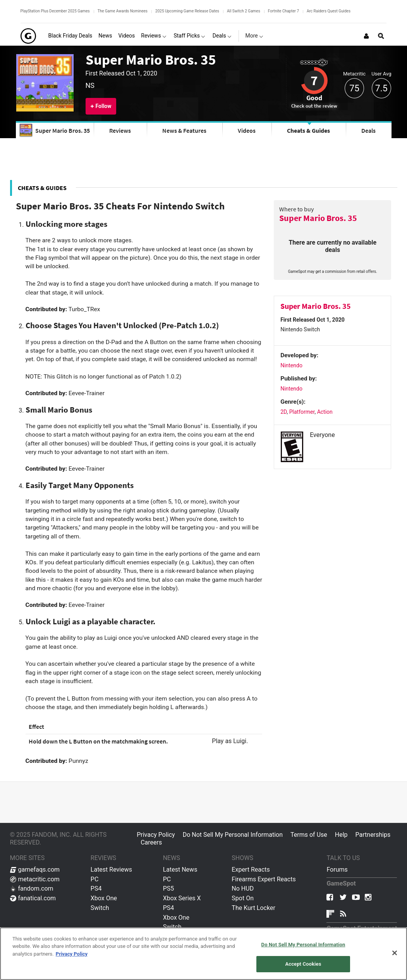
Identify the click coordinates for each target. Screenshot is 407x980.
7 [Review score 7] (314, 81)
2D (283, 412)
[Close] (395, 953)
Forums (337, 869)
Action (325, 412)
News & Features (184, 130)
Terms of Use (309, 835)
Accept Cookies (303, 964)
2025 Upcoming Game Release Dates (187, 11)
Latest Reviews (111, 869)
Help (341, 835)
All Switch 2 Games (244, 11)
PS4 (96, 888)
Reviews (120, 130)
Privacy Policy (156, 835)
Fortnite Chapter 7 (283, 11)
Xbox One (104, 898)
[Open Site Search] (381, 36)
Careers (151, 842)
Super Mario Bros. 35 (151, 60)
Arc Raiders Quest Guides (329, 11)
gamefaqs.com (35, 869)
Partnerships (373, 835)
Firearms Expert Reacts (264, 879)
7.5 (381, 88)
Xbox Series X (182, 898)
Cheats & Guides (308, 130)
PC (95, 879)
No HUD (243, 888)
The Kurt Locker (253, 908)
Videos (247, 130)
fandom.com (32, 888)
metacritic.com (35, 879)
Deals (368, 130)
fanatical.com (33, 898)
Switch (100, 908)
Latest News (180, 869)
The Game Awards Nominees (123, 11)
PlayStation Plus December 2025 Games (55, 11)
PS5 (169, 888)
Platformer (302, 412)
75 (354, 88)
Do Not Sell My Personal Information (233, 835)
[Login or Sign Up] (366, 36)
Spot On (243, 898)
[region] (203, 954)
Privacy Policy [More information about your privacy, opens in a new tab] (72, 954)
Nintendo (291, 365)
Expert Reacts (251, 869)
